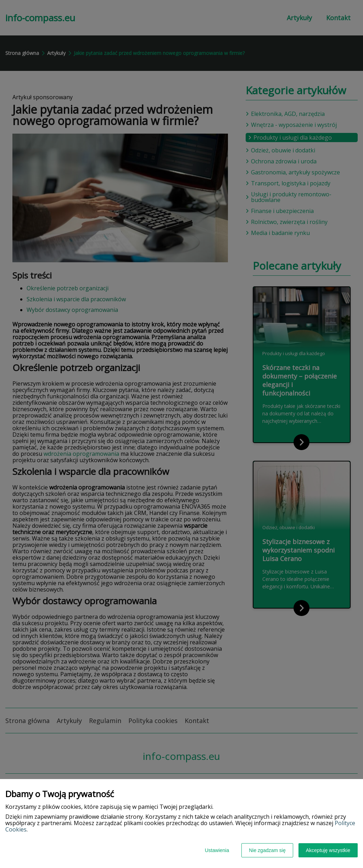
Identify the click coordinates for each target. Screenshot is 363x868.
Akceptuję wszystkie (328, 850)
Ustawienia (217, 850)
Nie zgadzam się (267, 850)
